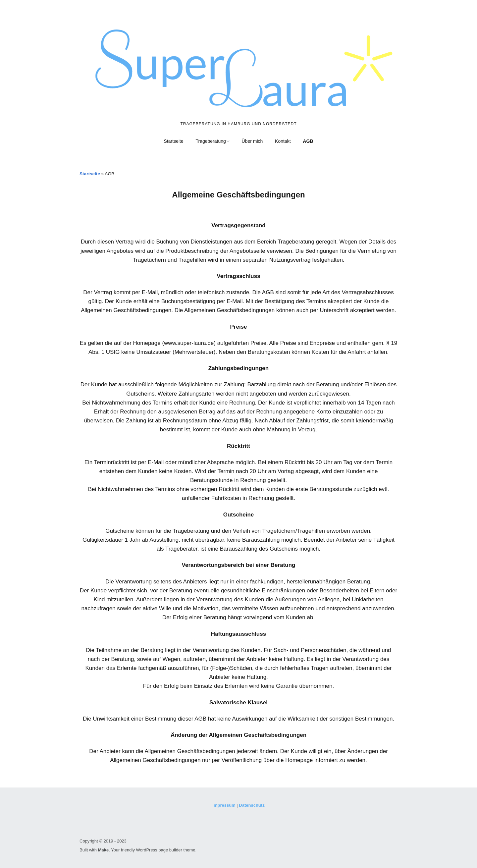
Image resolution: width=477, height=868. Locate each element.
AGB (308, 141)
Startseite (174, 141)
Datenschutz (252, 805)
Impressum (224, 805)
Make (104, 850)
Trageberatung (211, 141)
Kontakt (283, 141)
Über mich (252, 141)
